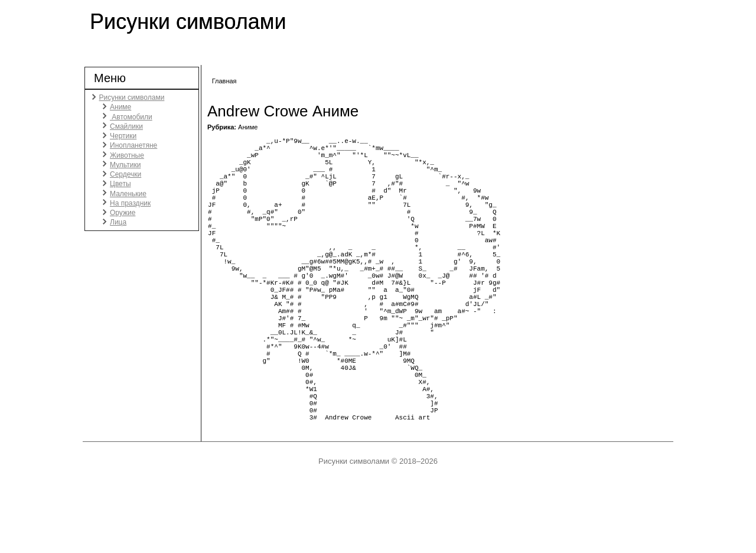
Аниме (120, 107)
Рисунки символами (188, 22)
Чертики (123, 136)
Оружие (123, 213)
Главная (224, 81)
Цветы (120, 184)
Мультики (125, 165)
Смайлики (126, 126)
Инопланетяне (133, 145)
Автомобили (131, 117)
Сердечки (126, 174)
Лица (118, 222)
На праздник (130, 203)
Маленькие (128, 194)
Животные (127, 155)
